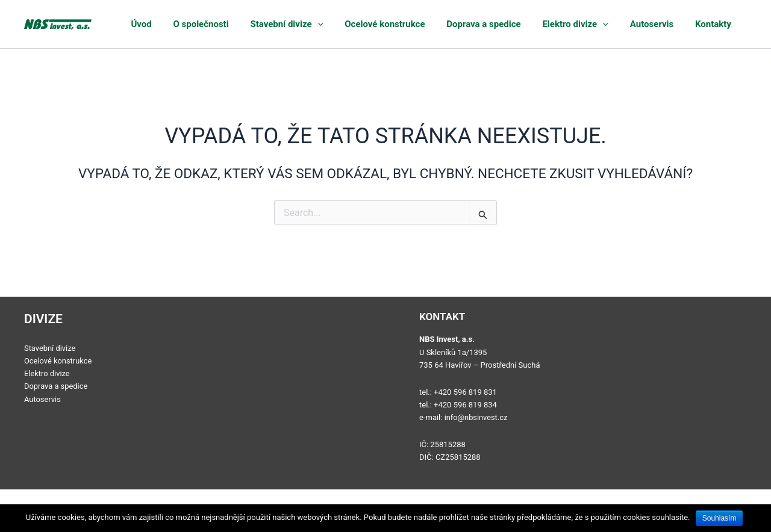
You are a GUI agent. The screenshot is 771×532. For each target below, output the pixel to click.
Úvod (201, 24)
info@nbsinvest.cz (476, 417)
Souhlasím (719, 518)
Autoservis (665, 24)
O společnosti (252, 24)
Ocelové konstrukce (421, 24)
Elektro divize (596, 24)
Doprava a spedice (512, 24)
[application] (361, 24)
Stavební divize (330, 24)
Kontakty (719, 24)
